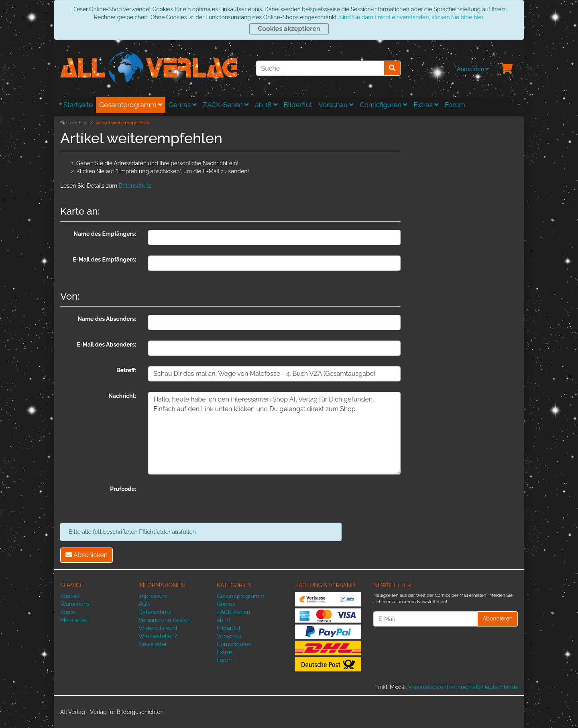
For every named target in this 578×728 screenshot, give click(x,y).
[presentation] (209, 501)
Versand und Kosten (165, 620)
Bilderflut (298, 105)
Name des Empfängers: (105, 234)
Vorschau (336, 105)
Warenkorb (75, 604)
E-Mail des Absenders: (107, 345)
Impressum (153, 596)
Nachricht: (122, 396)
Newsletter (153, 644)
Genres (183, 105)
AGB (144, 604)
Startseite (78, 105)
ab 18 (266, 105)
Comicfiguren (383, 105)
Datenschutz (135, 186)
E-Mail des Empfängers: (104, 260)
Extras (426, 105)
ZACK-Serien (226, 105)
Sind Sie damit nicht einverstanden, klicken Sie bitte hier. (411, 17)
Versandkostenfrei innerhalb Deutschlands (463, 687)
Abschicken (86, 555)
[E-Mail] (425, 619)
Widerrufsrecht (158, 628)
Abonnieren (498, 618)
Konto (68, 612)
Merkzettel (74, 620)
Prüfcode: (123, 489)
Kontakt (70, 596)
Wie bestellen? (158, 636)
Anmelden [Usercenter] (473, 69)
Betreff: (126, 370)
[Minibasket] (507, 69)
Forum (455, 105)
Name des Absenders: (107, 319)
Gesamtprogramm (131, 105)
